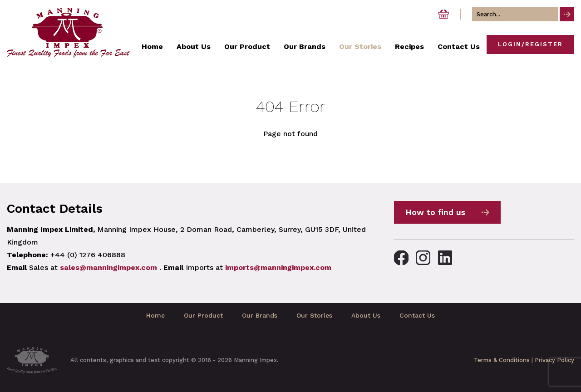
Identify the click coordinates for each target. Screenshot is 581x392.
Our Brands (260, 315)
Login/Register (530, 44)
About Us (366, 315)
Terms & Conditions (502, 360)
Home (155, 315)
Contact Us (417, 315)
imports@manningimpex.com (278, 267)
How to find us (435, 212)
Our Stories (314, 315)
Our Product (203, 315)
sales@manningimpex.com (108, 267)
